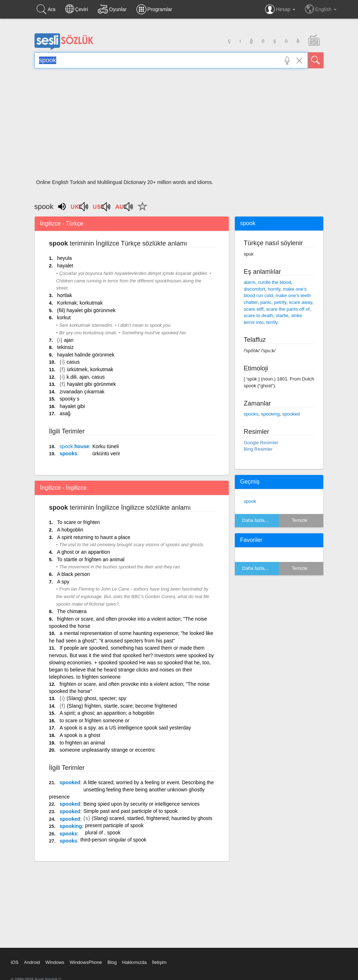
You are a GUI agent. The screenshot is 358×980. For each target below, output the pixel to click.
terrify (272, 322)
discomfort (255, 289)
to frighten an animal (83, 743)
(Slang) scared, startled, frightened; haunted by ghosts (152, 818)
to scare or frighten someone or (95, 721)
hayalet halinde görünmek (86, 355)
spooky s (70, 399)
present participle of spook (114, 825)
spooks (69, 453)
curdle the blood (274, 282)
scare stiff (254, 309)
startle (282, 316)
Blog (112, 962)
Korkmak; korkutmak (80, 303)
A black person (73, 574)
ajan (69, 340)
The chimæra (72, 611)
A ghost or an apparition (83, 552)
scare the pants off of (288, 309)
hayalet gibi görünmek (91, 384)
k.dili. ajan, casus (86, 377)
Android (32, 962)
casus (73, 362)
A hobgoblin (70, 530)
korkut (64, 317)
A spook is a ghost (80, 735)
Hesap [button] (280, 9)
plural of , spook (103, 833)
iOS (15, 962)
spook (250, 501)
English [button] (321, 9)
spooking (71, 826)
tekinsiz (65, 347)
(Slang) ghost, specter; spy (96, 698)
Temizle (300, 520)
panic (266, 302)
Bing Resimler (258, 449)
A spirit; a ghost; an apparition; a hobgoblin (107, 713)
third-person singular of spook (113, 840)
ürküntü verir (106, 453)
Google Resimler (261, 443)
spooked (70, 782)
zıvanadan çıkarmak (82, 392)
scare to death (258, 316)
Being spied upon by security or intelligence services (142, 804)
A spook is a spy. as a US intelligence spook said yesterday (125, 728)
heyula (64, 258)
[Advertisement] (179, 126)
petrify (280, 302)
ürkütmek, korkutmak (90, 369)
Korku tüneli (106, 446)
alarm (250, 282)
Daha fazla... (255, 520)
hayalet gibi (72, 406)
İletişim (159, 962)
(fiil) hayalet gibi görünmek (86, 310)
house (74, 446)
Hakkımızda (134, 962)
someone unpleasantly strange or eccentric (108, 750)
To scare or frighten (78, 522)
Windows (55, 962)
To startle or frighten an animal (91, 559)
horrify (274, 289)
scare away (301, 302)
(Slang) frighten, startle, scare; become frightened (122, 706)
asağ (65, 413)
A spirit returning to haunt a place (94, 537)
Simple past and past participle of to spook (130, 811)
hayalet (65, 266)
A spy (63, 582)
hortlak (64, 295)
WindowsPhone (86, 962)
